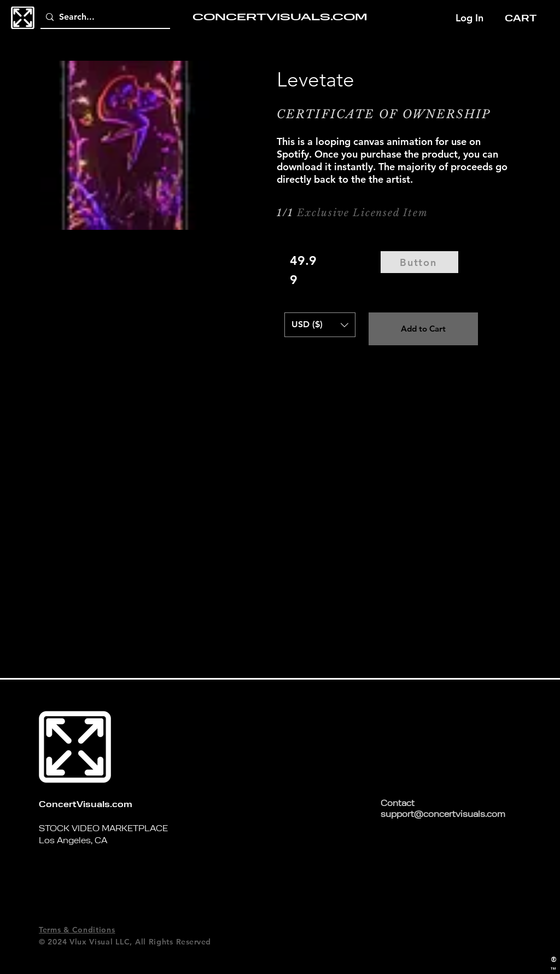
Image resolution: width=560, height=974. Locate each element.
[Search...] (103, 17)
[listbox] (320, 325)
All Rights (154, 942)
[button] (524, 18)
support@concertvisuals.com (443, 815)
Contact (398, 804)
